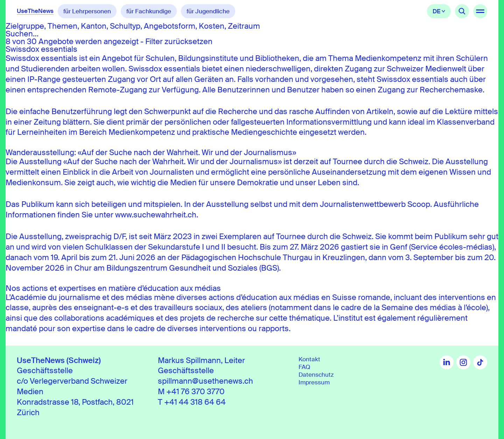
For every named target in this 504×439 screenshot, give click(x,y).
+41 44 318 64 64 (195, 402)
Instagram (463, 362)
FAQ (304, 367)
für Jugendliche (208, 11)
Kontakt (309, 359)
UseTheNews (35, 11)
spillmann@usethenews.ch (205, 381)
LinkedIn (447, 362)
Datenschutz (316, 375)
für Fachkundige (149, 11)
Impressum (314, 382)
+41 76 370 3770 (195, 392)
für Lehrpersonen (87, 11)
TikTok (480, 362)
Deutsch (439, 11)
